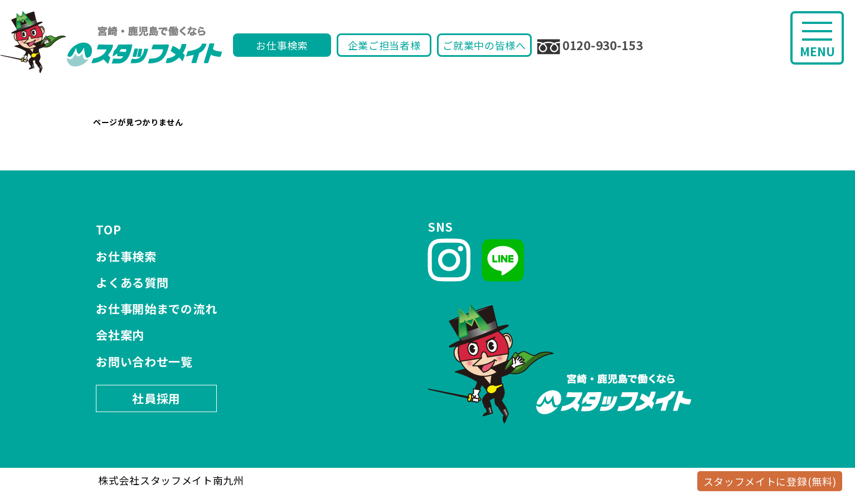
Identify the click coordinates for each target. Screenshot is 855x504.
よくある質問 (132, 282)
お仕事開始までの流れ (156, 309)
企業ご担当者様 (384, 45)
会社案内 (120, 335)
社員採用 (156, 398)
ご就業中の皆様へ (484, 45)
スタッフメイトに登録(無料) (770, 481)
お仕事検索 (282, 45)
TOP (108, 229)
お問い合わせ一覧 (144, 361)
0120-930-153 (590, 46)
